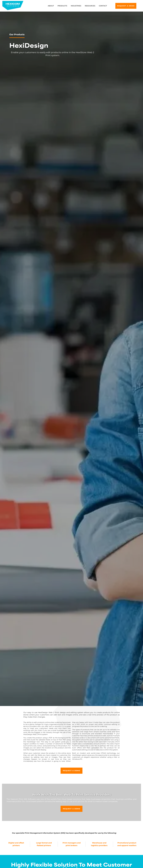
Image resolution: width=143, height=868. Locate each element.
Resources (90, 6)
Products (62, 6)
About (51, 6)
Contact (103, 6)
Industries (76, 6)
